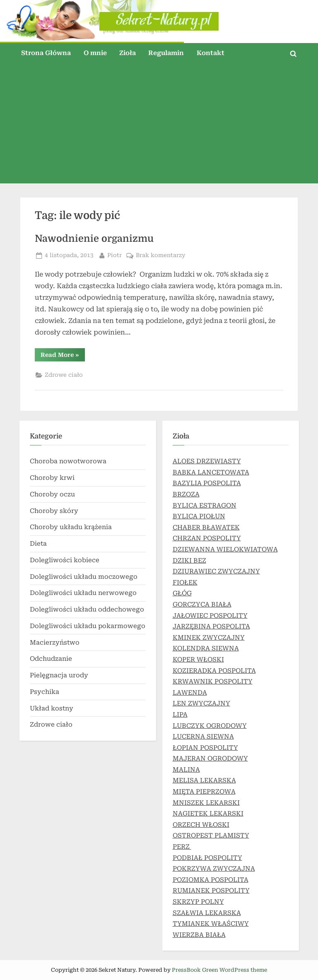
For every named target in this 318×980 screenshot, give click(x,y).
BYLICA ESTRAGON (205, 506)
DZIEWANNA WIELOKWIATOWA (225, 549)
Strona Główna (46, 53)
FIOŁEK (185, 583)
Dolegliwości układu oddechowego (87, 609)
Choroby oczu (52, 494)
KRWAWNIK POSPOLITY (213, 681)
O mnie (95, 53)
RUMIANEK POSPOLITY (211, 891)
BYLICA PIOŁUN (199, 516)
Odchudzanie (51, 659)
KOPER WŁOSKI (198, 660)
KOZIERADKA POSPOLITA (214, 671)
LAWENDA (190, 693)
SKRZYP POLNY (198, 902)
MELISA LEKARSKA (204, 780)
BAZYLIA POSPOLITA (207, 483)
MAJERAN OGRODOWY (210, 758)
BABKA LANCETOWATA (211, 472)
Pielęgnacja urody (59, 675)
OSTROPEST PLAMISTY (211, 836)
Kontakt (211, 53)
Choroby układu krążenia (71, 527)
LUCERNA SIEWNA (203, 737)
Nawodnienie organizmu (94, 239)
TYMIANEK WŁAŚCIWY (211, 924)
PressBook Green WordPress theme (219, 970)
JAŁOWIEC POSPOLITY (210, 616)
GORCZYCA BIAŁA (202, 604)
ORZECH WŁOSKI (201, 825)
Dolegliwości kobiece (65, 560)
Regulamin (166, 53)
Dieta (38, 544)
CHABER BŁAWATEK (206, 527)
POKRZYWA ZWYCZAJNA (214, 869)
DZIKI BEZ (189, 561)
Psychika (45, 692)
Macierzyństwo (55, 643)
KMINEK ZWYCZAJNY (209, 638)
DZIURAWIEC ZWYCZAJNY (216, 571)
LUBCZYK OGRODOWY (210, 726)
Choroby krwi (52, 478)
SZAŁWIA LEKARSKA (207, 913)
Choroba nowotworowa (68, 461)
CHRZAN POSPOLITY (207, 538)
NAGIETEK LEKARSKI (208, 814)
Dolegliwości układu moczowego (84, 577)
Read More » (63, 356)
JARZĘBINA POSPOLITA (211, 626)
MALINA (186, 770)
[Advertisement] (159, 125)
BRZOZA (186, 494)
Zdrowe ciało (64, 375)
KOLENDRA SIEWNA (206, 648)
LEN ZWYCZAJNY (201, 703)
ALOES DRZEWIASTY (207, 461)
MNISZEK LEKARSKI (206, 803)
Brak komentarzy (161, 255)
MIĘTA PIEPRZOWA (204, 792)
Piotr (114, 254)
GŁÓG (182, 593)
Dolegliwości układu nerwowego (83, 593)
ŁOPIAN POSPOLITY (205, 748)
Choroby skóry (54, 511)
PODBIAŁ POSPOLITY (207, 858)
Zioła (128, 53)
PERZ (182, 847)
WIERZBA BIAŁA (199, 935)
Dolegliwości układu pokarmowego (88, 626)
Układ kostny (52, 708)
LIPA (180, 715)
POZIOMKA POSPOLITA (211, 880)
